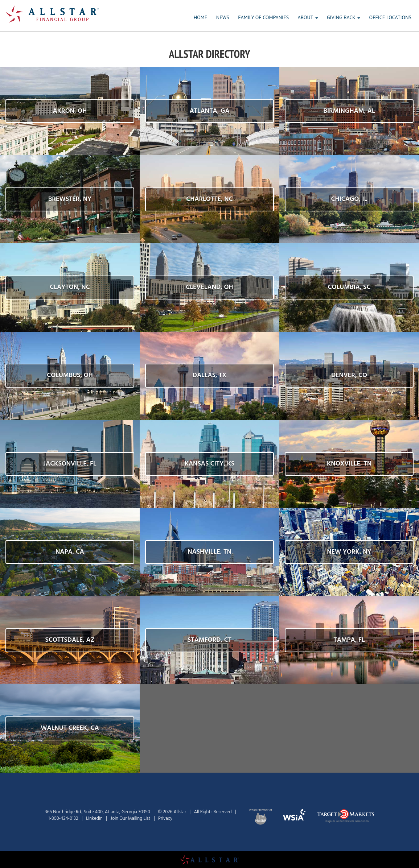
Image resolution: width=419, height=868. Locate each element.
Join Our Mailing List (131, 819)
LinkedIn (94, 819)
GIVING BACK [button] (344, 17)
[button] (70, 111)
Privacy (165, 819)
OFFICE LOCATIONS (390, 17)
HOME (201, 17)
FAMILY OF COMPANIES (263, 17)
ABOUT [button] (308, 17)
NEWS (223, 17)
